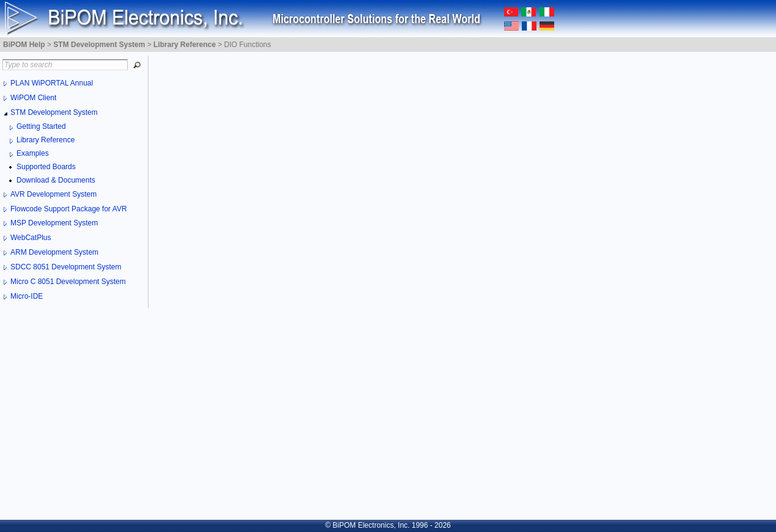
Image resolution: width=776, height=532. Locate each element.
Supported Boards (46, 167)
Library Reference (46, 140)
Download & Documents (56, 180)
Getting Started (41, 126)
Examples (33, 153)
